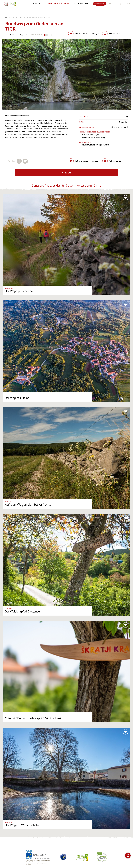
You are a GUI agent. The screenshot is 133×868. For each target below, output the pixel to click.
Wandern (26, 18)
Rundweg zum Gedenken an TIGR (40, 18)
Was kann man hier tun (15, 18)
